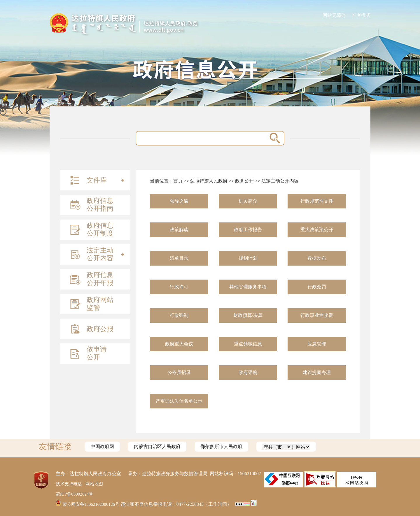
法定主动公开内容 (280, 181)
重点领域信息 (248, 344)
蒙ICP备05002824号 (76, 494)
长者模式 (361, 15)
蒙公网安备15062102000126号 (90, 504)
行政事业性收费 (317, 315)
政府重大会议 (179, 344)
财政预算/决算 (248, 315)
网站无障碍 (334, 15)
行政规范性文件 (317, 201)
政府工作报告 (248, 230)
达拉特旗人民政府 (209, 181)
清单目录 (179, 258)
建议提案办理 (317, 372)
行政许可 (179, 287)
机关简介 (248, 201)
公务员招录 (179, 372)
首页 (178, 181)
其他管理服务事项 (248, 287)
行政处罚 (317, 287)
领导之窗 (179, 201)
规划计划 (248, 258)
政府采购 (248, 372)
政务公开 (244, 181)
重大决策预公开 (317, 230)
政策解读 (179, 230)
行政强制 (179, 315)
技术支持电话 (70, 484)
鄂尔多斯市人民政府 (221, 446)
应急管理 (317, 344)
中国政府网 (102, 446)
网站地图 (97, 484)
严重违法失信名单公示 (179, 401)
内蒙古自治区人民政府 (157, 446)
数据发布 (317, 258)
